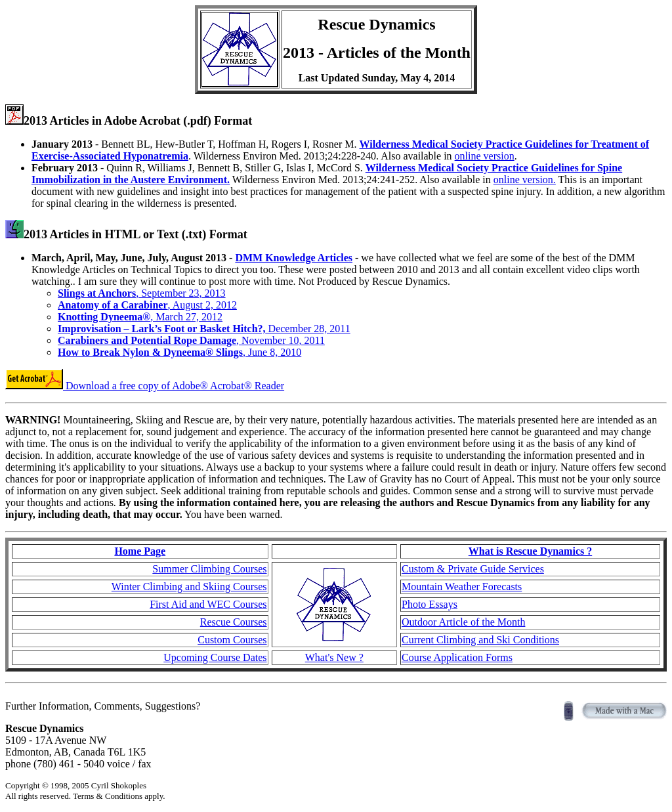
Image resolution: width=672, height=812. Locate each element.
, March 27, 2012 (140, 317)
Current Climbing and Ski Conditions (480, 640)
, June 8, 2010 (179, 352)
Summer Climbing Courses (209, 569)
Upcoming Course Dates (215, 657)
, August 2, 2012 (147, 305)
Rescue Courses (234, 622)
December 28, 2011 (204, 329)
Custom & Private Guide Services (473, 569)
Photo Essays (430, 604)
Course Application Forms (457, 657)
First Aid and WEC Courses (208, 604)
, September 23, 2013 (142, 293)
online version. (525, 180)
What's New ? (334, 657)
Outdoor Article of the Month (463, 622)
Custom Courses (232, 640)
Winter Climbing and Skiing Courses (189, 587)
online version (485, 156)
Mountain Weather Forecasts (462, 587)
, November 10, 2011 (191, 340)
